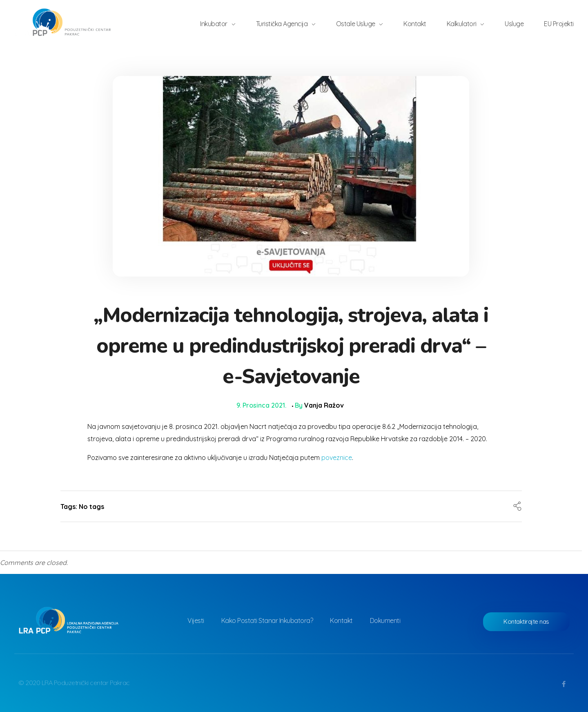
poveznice (337, 458)
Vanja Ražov (324, 405)
